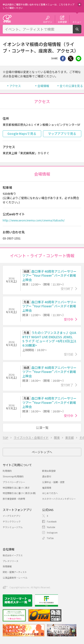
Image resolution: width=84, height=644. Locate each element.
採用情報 (7, 566)
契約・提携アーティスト (15, 572)
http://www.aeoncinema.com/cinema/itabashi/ (34, 220)
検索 (81, 32)
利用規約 (7, 471)
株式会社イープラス (13, 555)
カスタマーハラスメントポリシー (59, 499)
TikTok (50, 538)
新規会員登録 (49, 471)
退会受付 (47, 476)
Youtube (51, 527)
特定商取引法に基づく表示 (16, 488)
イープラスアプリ (12, 516)
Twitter (71, 59)
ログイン (48, 22)
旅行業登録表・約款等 (14, 499)
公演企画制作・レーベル (15, 578)
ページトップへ (42, 452)
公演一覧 (42, 428)
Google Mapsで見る (22, 133)
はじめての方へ (50, 493)
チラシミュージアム (13, 527)
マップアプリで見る (62, 133)
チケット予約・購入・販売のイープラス (7, 19)
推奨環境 (47, 488)
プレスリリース (11, 561)
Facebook (52, 521)
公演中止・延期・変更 (53, 482)
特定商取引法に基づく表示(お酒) (19, 493)
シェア (63, 59)
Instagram (52, 532)
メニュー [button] (77, 22)
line (79, 59)
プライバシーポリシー (14, 482)
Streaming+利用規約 (13, 476)
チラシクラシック (12, 521)
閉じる (80, 5)
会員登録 (62, 22)
